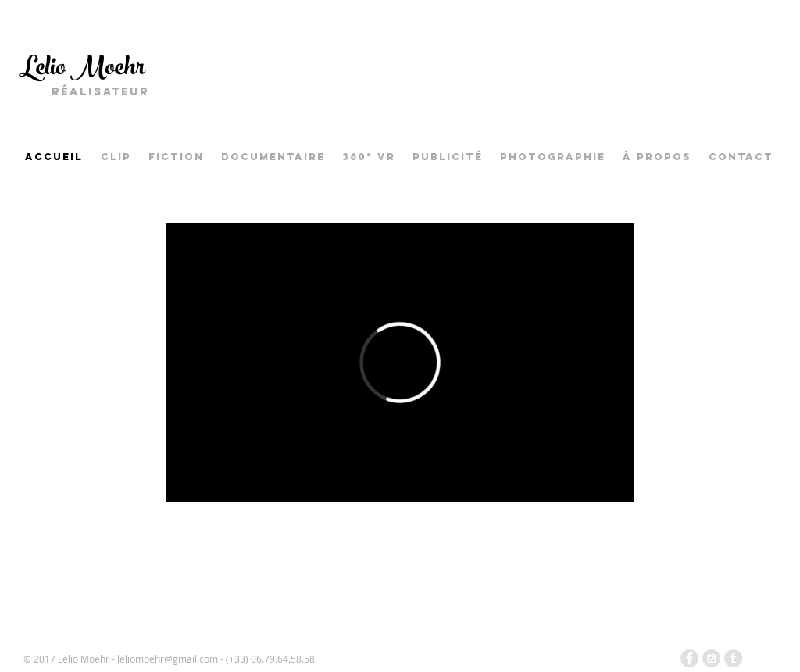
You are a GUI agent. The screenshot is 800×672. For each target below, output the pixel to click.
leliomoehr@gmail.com (168, 659)
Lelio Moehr (82, 70)
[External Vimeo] (400, 363)
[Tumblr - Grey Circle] (733, 658)
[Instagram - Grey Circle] (711, 658)
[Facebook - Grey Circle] (689, 658)
